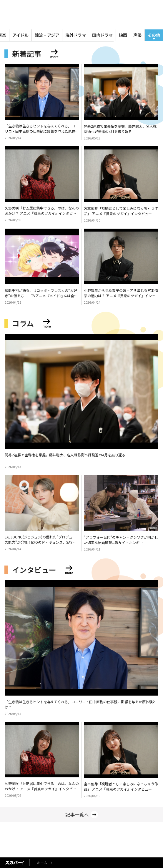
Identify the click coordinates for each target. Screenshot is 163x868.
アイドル (20, 35)
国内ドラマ (102, 35)
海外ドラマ (76, 35)
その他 (154, 35)
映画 (123, 35)
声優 (137, 35)
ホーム (42, 863)
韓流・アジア (47, 35)
